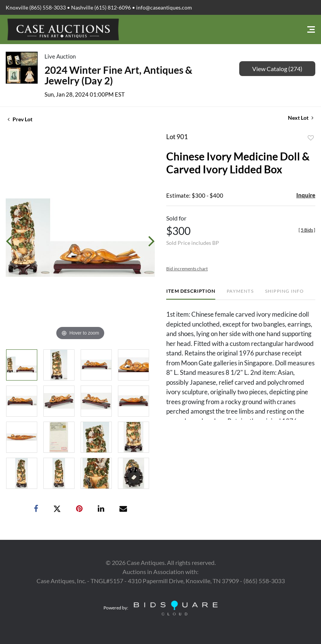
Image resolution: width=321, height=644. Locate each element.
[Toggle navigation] (311, 29)
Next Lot (301, 118)
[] (307, 230)
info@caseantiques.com (164, 7)
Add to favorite (311, 138)
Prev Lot (20, 119)
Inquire (306, 195)
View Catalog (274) (277, 69)
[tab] (191, 294)
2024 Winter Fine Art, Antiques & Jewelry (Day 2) (118, 75)
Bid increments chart (187, 269)
